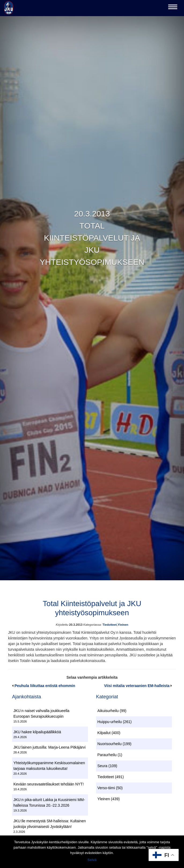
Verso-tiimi (106, 788)
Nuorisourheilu (109, 744)
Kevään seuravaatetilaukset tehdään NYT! (49, 784)
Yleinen (123, 625)
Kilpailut (104, 733)
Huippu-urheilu (110, 722)
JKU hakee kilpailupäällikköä (37, 732)
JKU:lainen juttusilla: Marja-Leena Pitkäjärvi (49, 747)
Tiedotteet (110, 625)
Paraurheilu (107, 755)
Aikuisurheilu (108, 711)
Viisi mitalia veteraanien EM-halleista (137, 686)
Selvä (92, 860)
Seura (102, 766)
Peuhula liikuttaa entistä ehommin (45, 686)
